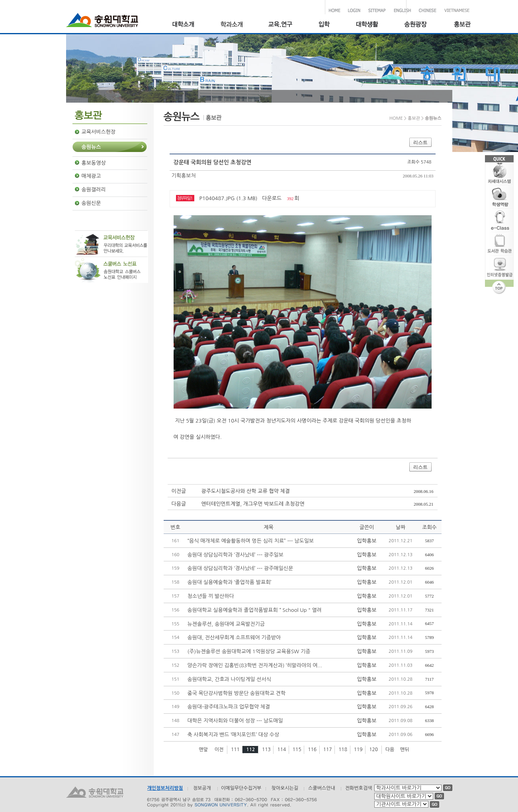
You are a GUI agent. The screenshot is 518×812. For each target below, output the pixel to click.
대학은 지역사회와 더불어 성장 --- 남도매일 (235, 721)
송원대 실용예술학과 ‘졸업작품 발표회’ (230, 582)
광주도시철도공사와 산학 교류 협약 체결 (246, 491)
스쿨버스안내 (322, 788)
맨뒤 (405, 750)
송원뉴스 (91, 147)
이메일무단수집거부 (241, 788)
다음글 (179, 504)
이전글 (179, 491)
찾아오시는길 (285, 788)
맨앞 (204, 750)
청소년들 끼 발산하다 (211, 596)
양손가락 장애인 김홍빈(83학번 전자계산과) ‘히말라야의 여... (255, 665)
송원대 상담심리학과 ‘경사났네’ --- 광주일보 (236, 555)
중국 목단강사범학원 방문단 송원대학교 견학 (237, 693)
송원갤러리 (94, 190)
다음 (390, 750)
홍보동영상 (94, 163)
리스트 (420, 142)
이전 (219, 750)
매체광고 (91, 176)
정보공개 (202, 788)
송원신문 (91, 203)
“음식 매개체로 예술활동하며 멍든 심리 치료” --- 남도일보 (251, 541)
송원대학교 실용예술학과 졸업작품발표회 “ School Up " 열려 (255, 610)
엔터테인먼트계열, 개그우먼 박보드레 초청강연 (253, 504)
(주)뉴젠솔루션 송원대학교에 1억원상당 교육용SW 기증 (249, 651)
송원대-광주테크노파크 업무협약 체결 (229, 707)
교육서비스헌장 (99, 132)
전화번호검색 (359, 788)
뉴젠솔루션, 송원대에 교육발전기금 (226, 624)
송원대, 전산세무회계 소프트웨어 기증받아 (234, 638)
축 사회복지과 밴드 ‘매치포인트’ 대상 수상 (234, 735)
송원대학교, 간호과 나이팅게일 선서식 (229, 679)
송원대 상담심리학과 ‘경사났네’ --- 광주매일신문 (240, 568)
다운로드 (272, 198)
